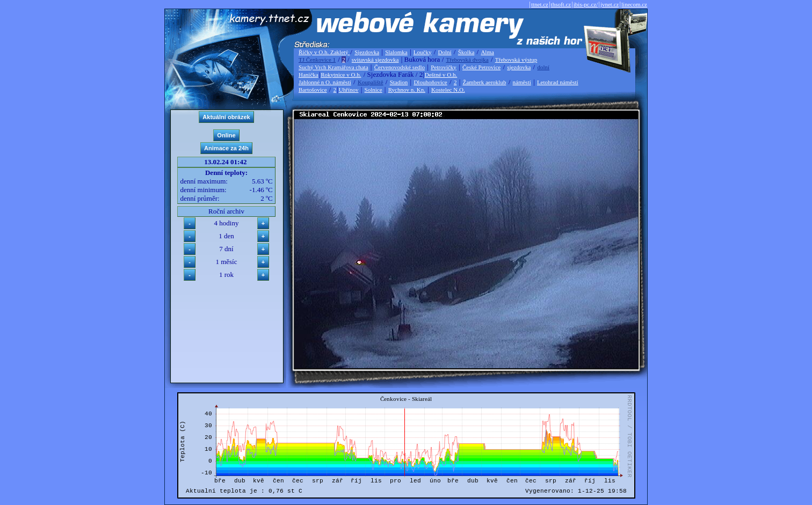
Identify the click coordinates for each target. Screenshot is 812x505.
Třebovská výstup (516, 60)
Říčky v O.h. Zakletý (324, 52)
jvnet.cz (610, 4)
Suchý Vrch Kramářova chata (334, 67)
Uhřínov (349, 90)
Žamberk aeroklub (484, 82)
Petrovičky (444, 67)
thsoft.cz (561, 4)
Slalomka (396, 52)
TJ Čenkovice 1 (317, 60)
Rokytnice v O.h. (341, 75)
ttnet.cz (540, 4)
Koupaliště (371, 82)
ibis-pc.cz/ (586, 4)
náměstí (522, 82)
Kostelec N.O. (448, 90)
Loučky (423, 52)
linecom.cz (634, 4)
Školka (466, 52)
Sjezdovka (367, 52)
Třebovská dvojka (467, 60)
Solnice (374, 90)
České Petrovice (481, 67)
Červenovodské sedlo (400, 67)
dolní (543, 67)
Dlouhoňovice (430, 82)
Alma (487, 52)
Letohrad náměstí (558, 82)
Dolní (445, 52)
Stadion (399, 82)
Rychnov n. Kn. (407, 90)
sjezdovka (519, 67)
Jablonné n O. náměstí (325, 82)
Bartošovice (313, 90)
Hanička (309, 75)
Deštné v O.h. (441, 75)
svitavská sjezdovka (375, 60)
